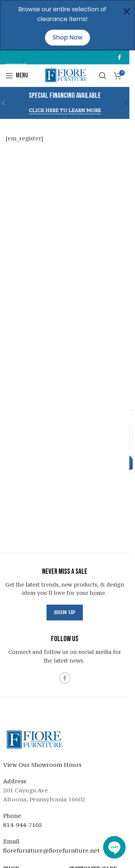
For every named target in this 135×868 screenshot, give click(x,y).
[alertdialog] (67, 25)
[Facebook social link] (119, 57)
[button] (126, 103)
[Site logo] (65, 75)
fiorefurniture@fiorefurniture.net (51, 850)
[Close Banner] (127, 12)
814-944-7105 (22, 825)
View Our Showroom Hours (42, 765)
